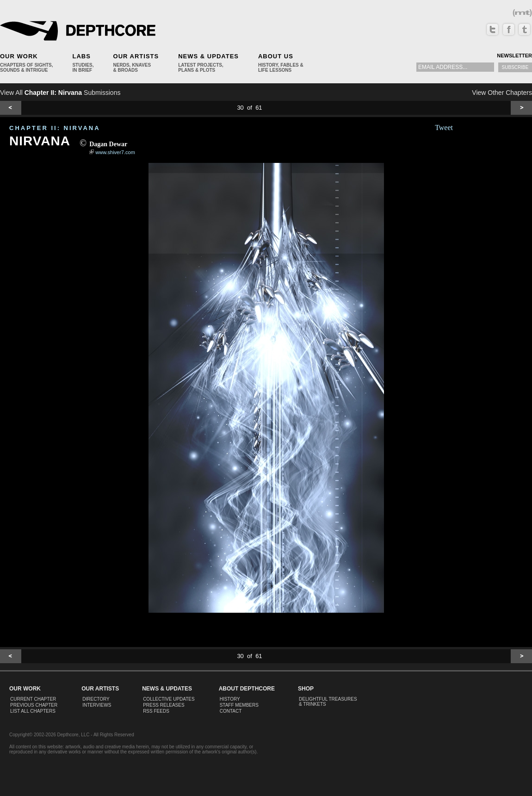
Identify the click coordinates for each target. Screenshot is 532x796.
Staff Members (239, 705)
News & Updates (208, 56)
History (230, 699)
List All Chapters (33, 711)
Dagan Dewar (108, 144)
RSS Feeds (156, 711)
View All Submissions (60, 93)
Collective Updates (169, 699)
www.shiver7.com (115, 152)
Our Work (19, 56)
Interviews (97, 705)
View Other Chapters (502, 93)
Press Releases (164, 705)
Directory (96, 699)
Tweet (444, 127)
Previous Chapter (34, 705)
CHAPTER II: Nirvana (55, 128)
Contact (231, 711)
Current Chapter (33, 699)
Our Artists (136, 56)
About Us (276, 56)
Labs (81, 56)
